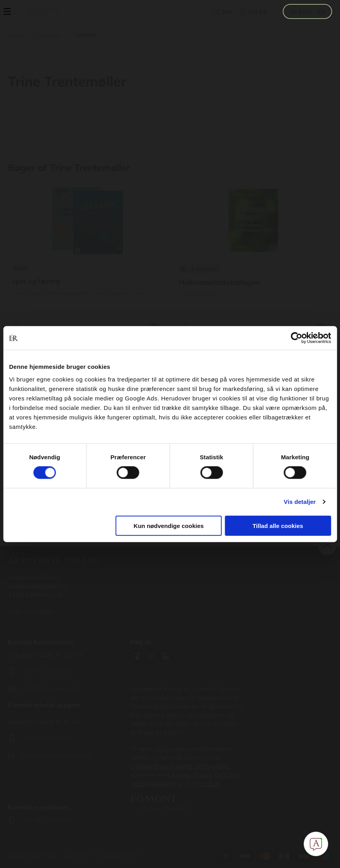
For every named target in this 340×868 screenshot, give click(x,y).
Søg (227, 11)
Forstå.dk (207, 783)
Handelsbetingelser (32, 854)
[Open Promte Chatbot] (316, 844)
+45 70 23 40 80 (46, 671)
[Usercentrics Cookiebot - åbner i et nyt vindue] (296, 338)
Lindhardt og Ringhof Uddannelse (180, 766)
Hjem (15, 35)
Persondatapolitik (119, 854)
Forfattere (48, 35)
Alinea (180, 775)
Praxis (202, 775)
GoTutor (227, 775)
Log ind (257, 11)
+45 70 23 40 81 (46, 738)
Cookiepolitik (77, 854)
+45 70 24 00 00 (46, 820)
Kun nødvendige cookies (169, 525)
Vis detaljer (300, 502)
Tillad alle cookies (278, 525)
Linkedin (166, 656)
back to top (327, 546)
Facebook (137, 656)
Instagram (151, 656)
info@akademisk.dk (50, 688)
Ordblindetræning (156, 783)
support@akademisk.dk (56, 755)
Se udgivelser (87, 262)
